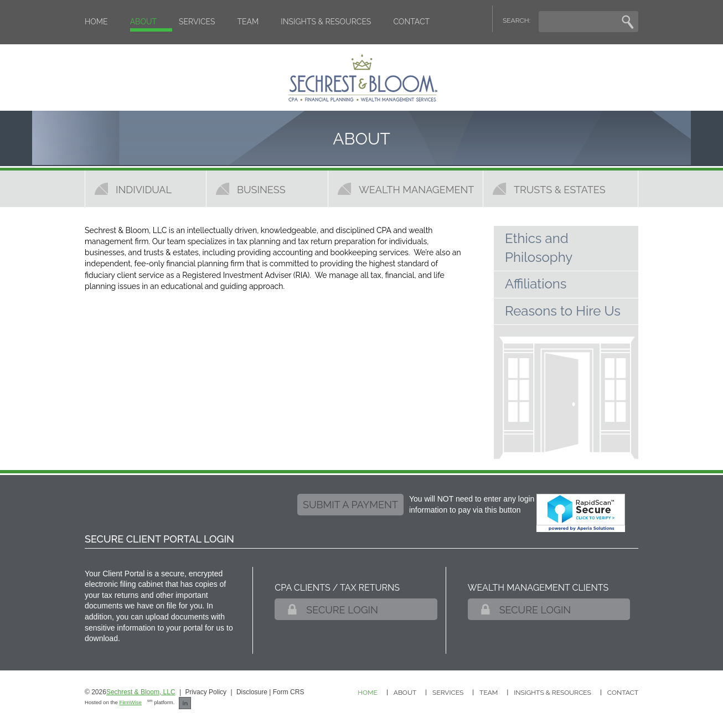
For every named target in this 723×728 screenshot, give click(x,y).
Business (261, 189)
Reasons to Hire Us (563, 311)
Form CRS (289, 692)
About (143, 22)
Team (248, 22)
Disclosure (252, 692)
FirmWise (130, 702)
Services (197, 22)
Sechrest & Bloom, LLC (141, 692)
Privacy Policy (206, 692)
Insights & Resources (326, 22)
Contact (411, 22)
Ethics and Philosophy (539, 248)
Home (96, 22)
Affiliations (536, 284)
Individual (144, 189)
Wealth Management (416, 189)
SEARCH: (517, 20)
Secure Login (342, 610)
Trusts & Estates (560, 189)
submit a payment (350, 505)
